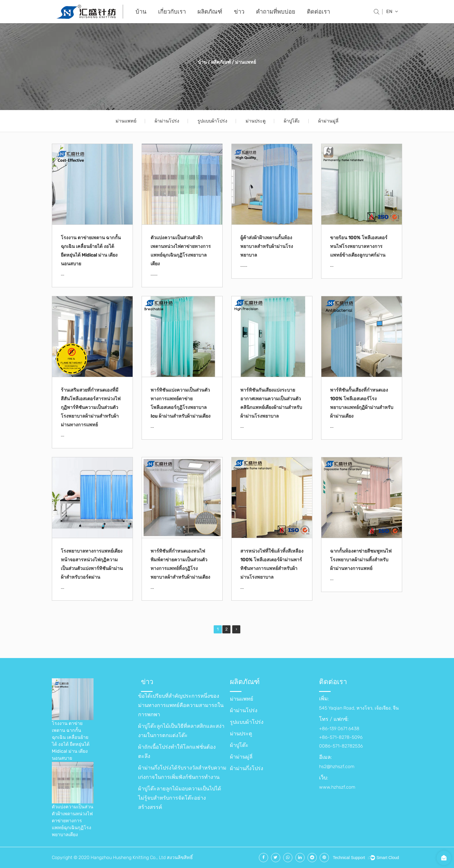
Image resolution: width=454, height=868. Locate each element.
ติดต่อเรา (318, 12)
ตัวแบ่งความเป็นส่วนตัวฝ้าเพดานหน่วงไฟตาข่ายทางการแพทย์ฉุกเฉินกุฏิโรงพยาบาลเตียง (73, 821)
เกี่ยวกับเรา (172, 12)
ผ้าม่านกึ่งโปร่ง (247, 768)
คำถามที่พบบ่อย (276, 12)
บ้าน (141, 12)
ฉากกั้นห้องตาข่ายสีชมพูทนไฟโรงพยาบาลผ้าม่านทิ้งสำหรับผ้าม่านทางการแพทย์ (361, 560)
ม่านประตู (256, 121)
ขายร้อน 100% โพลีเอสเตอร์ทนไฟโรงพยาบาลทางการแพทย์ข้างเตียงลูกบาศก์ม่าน (359, 246)
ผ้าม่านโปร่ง (167, 121)
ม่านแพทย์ (126, 121)
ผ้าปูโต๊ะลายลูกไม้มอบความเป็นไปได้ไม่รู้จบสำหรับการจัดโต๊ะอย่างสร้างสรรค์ (180, 798)
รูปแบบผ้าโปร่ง (212, 121)
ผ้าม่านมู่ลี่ (328, 121)
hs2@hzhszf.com (337, 766)
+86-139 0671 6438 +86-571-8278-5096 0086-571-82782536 (341, 737)
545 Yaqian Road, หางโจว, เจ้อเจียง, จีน (359, 708)
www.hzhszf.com (337, 787)
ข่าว (239, 12)
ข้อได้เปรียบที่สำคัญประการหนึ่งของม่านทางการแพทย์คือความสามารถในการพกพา (181, 705)
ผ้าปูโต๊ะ (292, 121)
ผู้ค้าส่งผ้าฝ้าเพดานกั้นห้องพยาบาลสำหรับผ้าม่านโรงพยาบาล (267, 246)
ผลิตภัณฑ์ (210, 12)
